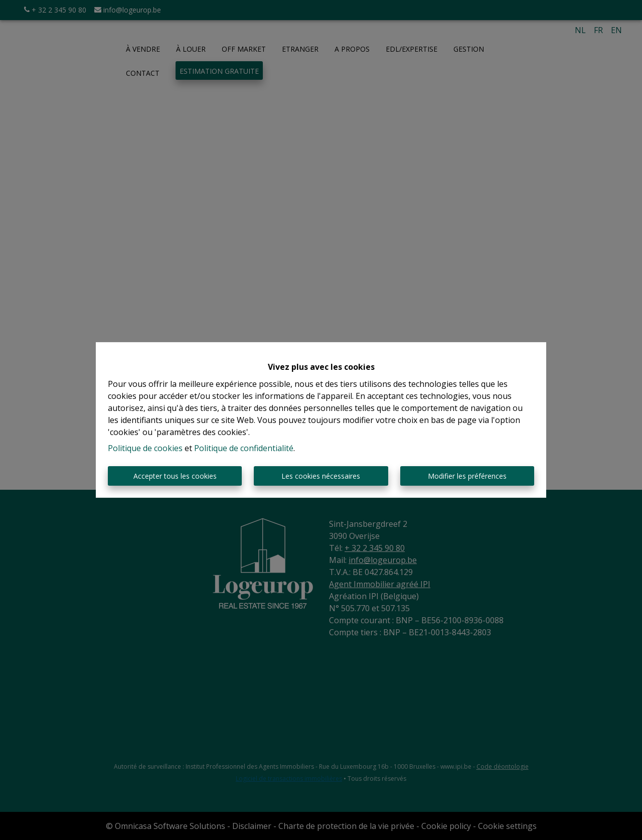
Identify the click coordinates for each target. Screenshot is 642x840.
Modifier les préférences (467, 476)
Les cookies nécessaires (321, 476)
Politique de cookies (145, 448)
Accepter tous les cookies (175, 476)
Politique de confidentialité (244, 448)
